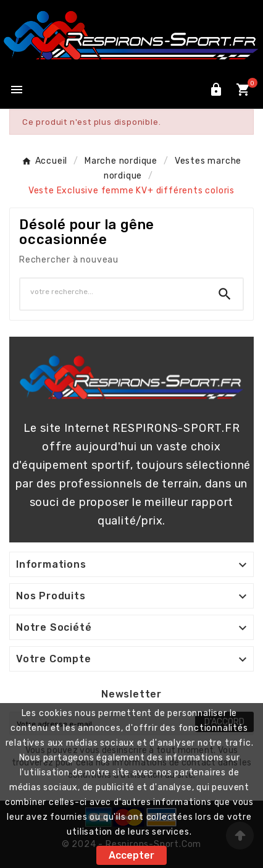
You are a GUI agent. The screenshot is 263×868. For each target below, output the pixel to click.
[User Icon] (216, 90)
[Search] (225, 294)
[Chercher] (114, 292)
